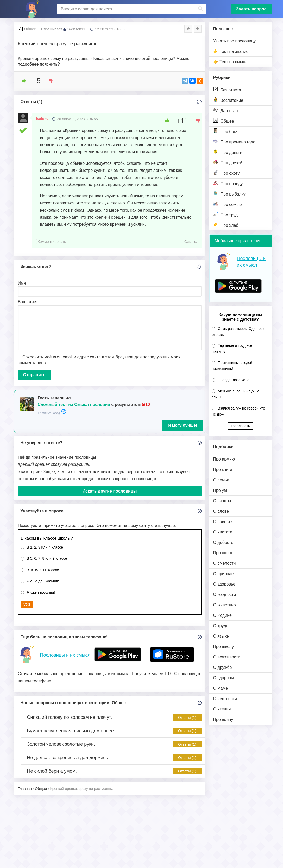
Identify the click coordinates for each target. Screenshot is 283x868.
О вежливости (227, 657)
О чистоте (223, 532)
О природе (224, 574)
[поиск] (131, 9)
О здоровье (224, 584)
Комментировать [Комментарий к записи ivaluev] (52, 242)
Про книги (223, 470)
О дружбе (223, 667)
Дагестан (226, 110)
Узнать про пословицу (235, 41)
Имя (22, 283)
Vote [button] (27, 604)
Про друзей (228, 162)
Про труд (226, 214)
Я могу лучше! (182, 425)
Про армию (224, 459)
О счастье (223, 501)
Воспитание (228, 100)
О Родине (222, 615)
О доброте (223, 542)
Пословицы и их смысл (65, 655)
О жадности (225, 595)
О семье (221, 480)
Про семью (228, 204)
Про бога (225, 131)
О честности (225, 699)
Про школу (224, 647)
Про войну (223, 719)
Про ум (220, 490)
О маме (221, 688)
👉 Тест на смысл (230, 62)
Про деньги (228, 152)
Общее (224, 121)
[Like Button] (22, 81)
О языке (221, 636)
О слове (221, 511)
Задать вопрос (251, 9)
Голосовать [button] (241, 426)
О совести (223, 522)
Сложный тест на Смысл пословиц (74, 404)
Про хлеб (226, 225)
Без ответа (227, 89)
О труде (221, 626)
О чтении (222, 709)
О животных (225, 605)
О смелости (225, 563)
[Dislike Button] (49, 81)
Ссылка (191, 242)
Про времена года (234, 141)
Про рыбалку (229, 194)
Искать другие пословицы (110, 491)
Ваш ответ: (29, 302)
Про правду (228, 183)
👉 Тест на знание (231, 51)
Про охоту (227, 173)
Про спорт (223, 553)
